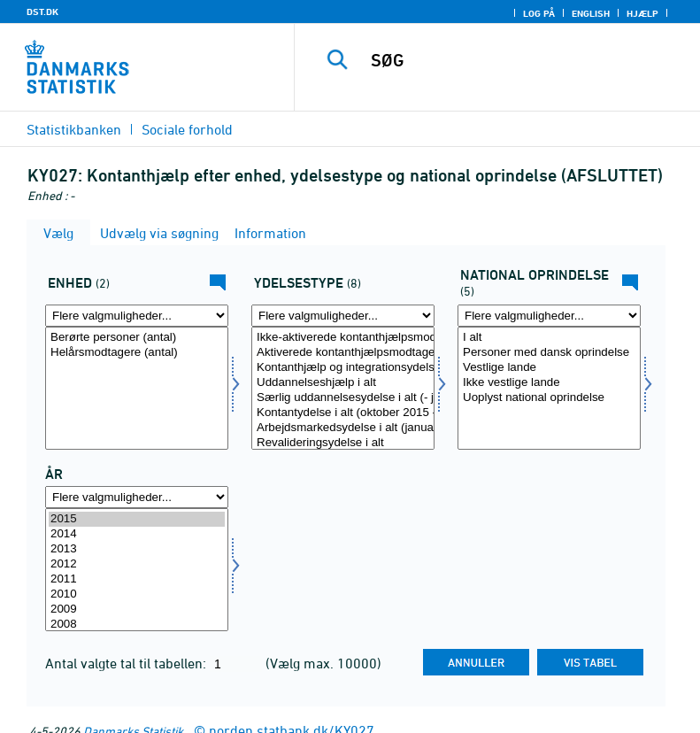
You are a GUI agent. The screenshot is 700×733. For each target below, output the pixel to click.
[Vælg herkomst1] (549, 388)
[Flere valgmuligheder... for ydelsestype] (343, 316)
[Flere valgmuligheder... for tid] (137, 497)
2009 (137, 610)
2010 (137, 594)
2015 (137, 519)
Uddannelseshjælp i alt (343, 383)
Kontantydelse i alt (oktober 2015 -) (343, 413)
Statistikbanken (74, 129)
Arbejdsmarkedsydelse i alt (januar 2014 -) (343, 428)
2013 (137, 549)
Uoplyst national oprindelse (549, 398)
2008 (137, 625)
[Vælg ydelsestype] (343, 388)
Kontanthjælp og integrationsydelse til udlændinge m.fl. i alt (343, 368)
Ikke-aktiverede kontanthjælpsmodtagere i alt (343, 338)
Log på (539, 13)
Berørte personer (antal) (137, 338)
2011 (137, 579)
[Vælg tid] (137, 570)
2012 (137, 564)
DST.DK (42, 12)
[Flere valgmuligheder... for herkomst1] (549, 316)
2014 (137, 534)
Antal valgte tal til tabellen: (127, 663)
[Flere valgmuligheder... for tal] (137, 316)
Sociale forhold (187, 129)
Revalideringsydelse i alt (343, 443)
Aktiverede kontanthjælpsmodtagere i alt (343, 353)
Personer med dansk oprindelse (549, 353)
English (591, 13)
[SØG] (524, 60)
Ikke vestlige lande (549, 383)
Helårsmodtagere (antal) (137, 353)
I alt (549, 338)
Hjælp (642, 13)
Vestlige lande (549, 368)
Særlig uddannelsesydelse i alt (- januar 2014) (343, 398)
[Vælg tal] (137, 388)
